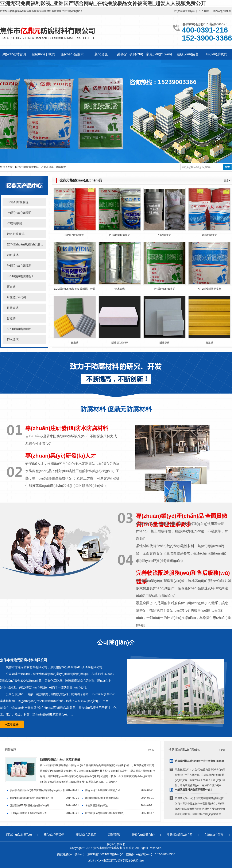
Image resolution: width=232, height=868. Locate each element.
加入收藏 (204, 11)
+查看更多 (12, 724)
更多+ (227, 181)
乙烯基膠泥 (47, 167)
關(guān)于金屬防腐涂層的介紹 (103, 790)
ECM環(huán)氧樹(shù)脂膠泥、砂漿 (31, 244)
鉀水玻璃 (13, 255)
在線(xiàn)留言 (188, 54)
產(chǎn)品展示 (72, 54)
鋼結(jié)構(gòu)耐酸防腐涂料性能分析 (32, 798)
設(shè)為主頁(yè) (184, 11)
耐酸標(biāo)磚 (16, 297)
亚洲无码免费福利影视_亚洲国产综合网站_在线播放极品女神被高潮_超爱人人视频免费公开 (103, 3)
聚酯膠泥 (61, 167)
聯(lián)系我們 (217, 54)
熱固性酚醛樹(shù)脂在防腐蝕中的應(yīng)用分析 (38, 790)
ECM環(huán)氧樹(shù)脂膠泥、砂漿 (75, 289)
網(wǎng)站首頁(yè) (19, 835)
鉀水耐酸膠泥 (16, 234)
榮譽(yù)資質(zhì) (130, 54)
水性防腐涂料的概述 (96, 805)
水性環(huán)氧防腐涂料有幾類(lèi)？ (105, 813)
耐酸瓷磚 (13, 308)
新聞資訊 (101, 54)
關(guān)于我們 (43, 54)
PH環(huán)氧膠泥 (19, 213)
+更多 (151, 750)
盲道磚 (11, 287)
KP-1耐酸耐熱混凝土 (20, 276)
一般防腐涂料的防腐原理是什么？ (194, 790)
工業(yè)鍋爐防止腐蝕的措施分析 (29, 813)
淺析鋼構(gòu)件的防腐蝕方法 (102, 798)
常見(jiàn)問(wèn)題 (179, 835)
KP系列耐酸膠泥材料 (27, 167)
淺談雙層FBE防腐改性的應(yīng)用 (30, 805)
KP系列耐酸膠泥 (18, 202)
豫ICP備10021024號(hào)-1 (106, 854)
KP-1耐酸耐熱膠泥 (19, 329)
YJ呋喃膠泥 (14, 223)
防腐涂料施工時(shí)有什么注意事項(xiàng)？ (199, 761)
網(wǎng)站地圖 (222, 11)
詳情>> (113, 782)
